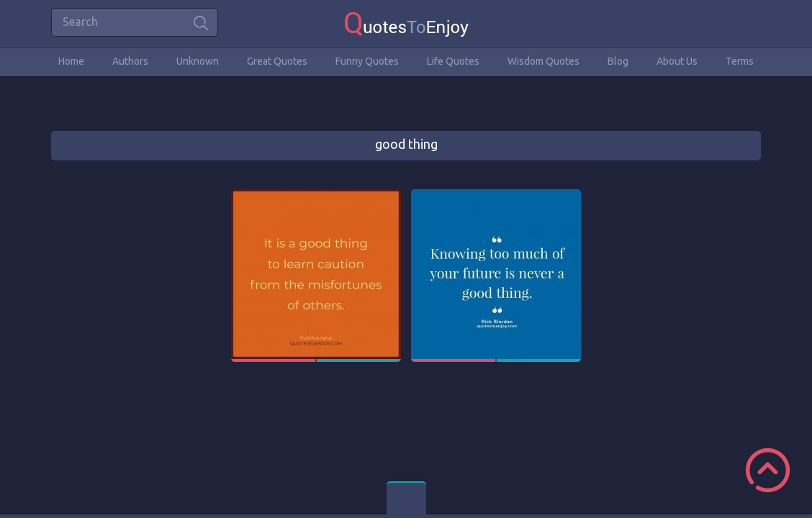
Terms (740, 61)
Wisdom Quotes (543, 61)
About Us (677, 61)
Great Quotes (277, 61)
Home (71, 61)
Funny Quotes (367, 61)
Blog (618, 61)
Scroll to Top (768, 470)
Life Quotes (453, 61)
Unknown (198, 61)
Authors (130, 61)
